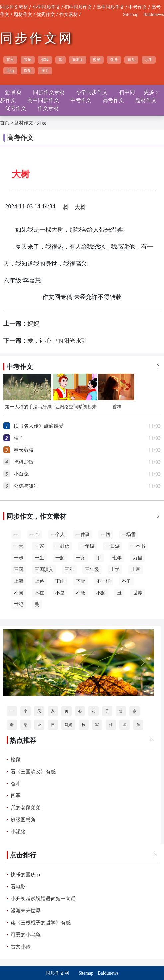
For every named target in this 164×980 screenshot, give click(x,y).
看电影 (18, 887)
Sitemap (131, 15)
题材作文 (23, 15)
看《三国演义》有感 (33, 772)
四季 (16, 796)
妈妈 (33, 324)
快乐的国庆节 (26, 875)
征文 (10, 60)
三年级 (92, 569)
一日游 (113, 546)
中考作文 (138, 7)
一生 (39, 558)
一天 (19, 546)
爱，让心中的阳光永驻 (57, 341)
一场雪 (129, 534)
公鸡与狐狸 (26, 486)
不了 (126, 581)
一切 (106, 534)
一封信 (62, 546)
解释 (45, 60)
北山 (10, 71)
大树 (80, 207)
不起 (101, 593)
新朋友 (78, 60)
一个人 (58, 534)
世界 (138, 593)
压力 (45, 71)
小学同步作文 (46, 7)
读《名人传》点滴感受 (39, 426)
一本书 (138, 546)
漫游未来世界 (26, 911)
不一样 (103, 581)
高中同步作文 (110, 7)
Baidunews (154, 15)
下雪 (81, 581)
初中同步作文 (78, 7)
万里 (138, 558)
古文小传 (21, 947)
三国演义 (44, 569)
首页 (5, 123)
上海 (19, 581)
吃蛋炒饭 (24, 462)
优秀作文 (46, 15)
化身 (114, 60)
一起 (60, 558)
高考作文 (113, 100)
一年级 (87, 546)
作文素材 (69, 15)
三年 (69, 569)
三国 (19, 569)
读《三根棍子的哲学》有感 (41, 923)
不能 (81, 593)
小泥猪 (18, 832)
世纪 (19, 604)
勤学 (28, 71)
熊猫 (97, 60)
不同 (19, 593)
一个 (35, 534)
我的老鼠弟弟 (26, 808)
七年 (117, 558)
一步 (19, 558)
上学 (115, 569)
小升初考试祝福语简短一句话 (43, 899)
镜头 (131, 60)
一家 (39, 546)
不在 (39, 593)
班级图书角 (23, 820)
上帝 (136, 569)
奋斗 (16, 784)
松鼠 (16, 760)
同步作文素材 (14, 7)
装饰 (28, 60)
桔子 (19, 438)
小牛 (149, 60)
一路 (81, 558)
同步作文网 (37, 38)
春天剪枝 (24, 450)
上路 (39, 581)
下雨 (60, 581)
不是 (60, 593)
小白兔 (21, 474)
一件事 (83, 534)
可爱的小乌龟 (26, 935)
